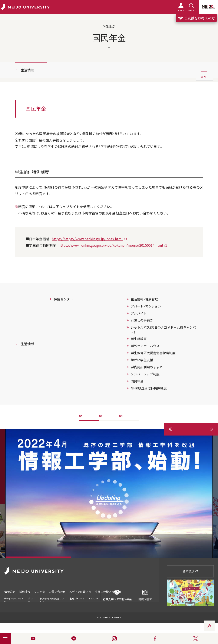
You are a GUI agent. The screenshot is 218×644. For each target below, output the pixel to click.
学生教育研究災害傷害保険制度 (153, 353)
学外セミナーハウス (145, 346)
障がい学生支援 (142, 360)
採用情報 (25, 591)
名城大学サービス (77, 600)
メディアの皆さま (81, 591)
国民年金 (137, 381)
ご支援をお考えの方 (196, 18)
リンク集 (40, 591)
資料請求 (190, 571)
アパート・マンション (146, 306)
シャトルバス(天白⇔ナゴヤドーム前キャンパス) (163, 330)
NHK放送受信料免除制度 (149, 388)
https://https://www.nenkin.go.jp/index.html (87, 239)
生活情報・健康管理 (144, 299)
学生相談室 (139, 339)
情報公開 (10, 591)
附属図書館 (145, 595)
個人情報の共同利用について (52, 600)
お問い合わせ (58, 591)
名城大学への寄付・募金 (117, 595)
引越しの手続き (142, 320)
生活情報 (27, 70)
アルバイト (139, 313)
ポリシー (31, 600)
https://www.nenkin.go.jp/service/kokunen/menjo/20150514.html (111, 245)
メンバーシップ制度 (145, 374)
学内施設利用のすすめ (147, 367)
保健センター (63, 299)
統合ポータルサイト (14, 599)
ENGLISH (94, 598)
